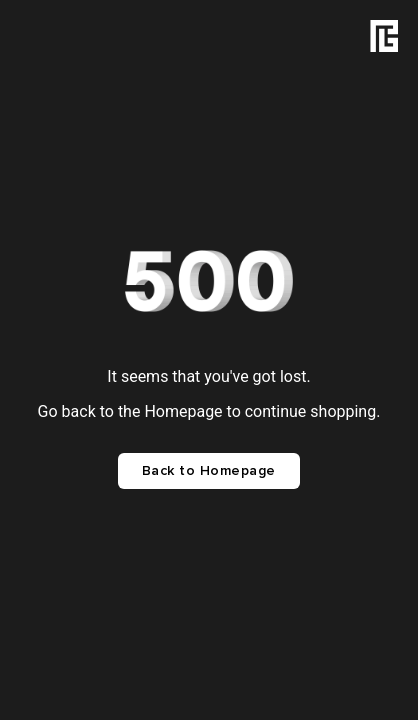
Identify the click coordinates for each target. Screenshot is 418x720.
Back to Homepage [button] (209, 471)
